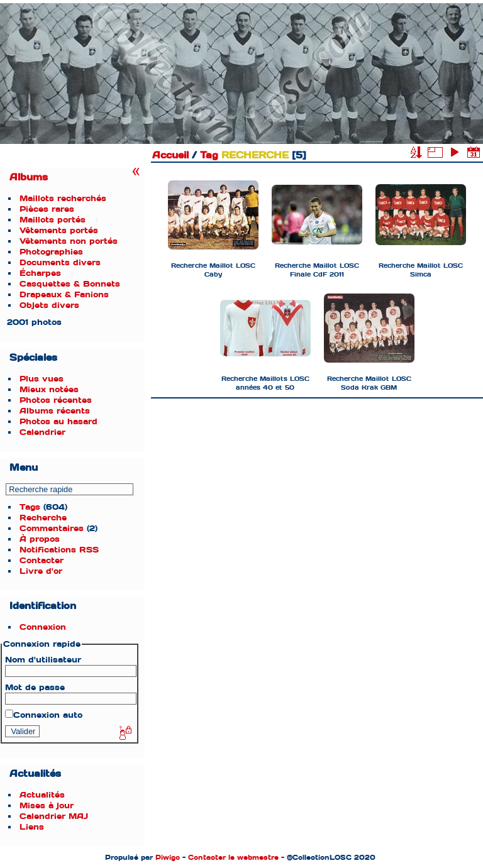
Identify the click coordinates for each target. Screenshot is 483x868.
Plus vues (42, 379)
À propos (40, 539)
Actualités (42, 795)
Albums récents (55, 411)
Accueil (170, 155)
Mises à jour (47, 805)
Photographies (51, 252)
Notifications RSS (59, 550)
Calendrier (42, 432)
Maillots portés (53, 220)
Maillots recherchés (63, 198)
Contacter (42, 560)
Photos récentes (56, 400)
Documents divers (60, 262)
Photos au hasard (58, 421)
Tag (209, 155)
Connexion (43, 627)
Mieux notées (49, 389)
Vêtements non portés (69, 241)
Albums (29, 177)
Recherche (43, 518)
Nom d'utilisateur (43, 660)
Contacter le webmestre (233, 857)
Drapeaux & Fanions (64, 294)
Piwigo (168, 857)
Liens (32, 827)
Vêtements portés (59, 230)
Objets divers (49, 305)
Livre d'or (41, 571)
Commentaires (52, 528)
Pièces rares (47, 209)
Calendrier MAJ (54, 816)
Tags (30, 507)
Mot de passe (35, 687)
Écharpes (40, 273)
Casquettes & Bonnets (70, 284)
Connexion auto (44, 715)
